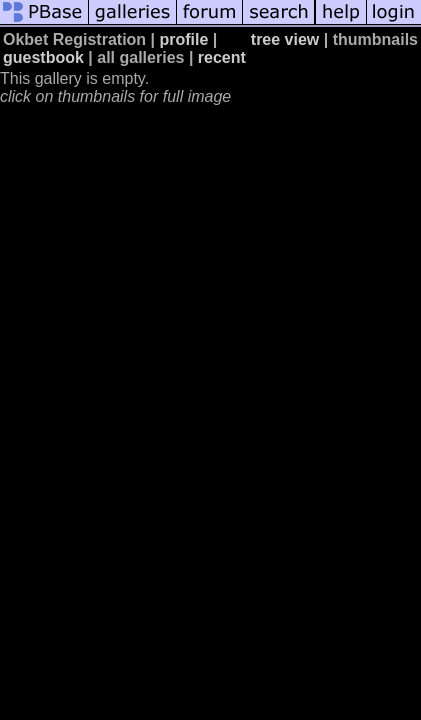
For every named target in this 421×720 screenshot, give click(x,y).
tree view (285, 39)
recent (222, 57)
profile (184, 39)
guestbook (43, 57)
